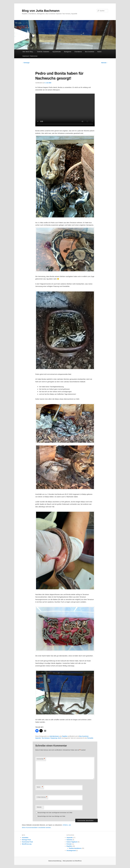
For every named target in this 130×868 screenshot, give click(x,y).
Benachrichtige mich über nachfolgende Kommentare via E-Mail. (55, 813)
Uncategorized (71, 851)
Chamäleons (78, 52)
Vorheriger (26, 63)
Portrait (69, 844)
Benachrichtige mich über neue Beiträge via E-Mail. (52, 816)
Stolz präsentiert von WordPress (72, 861)
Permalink (90, 738)
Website (39, 807)
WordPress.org (27, 844)
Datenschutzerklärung (55, 861)
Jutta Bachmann (54, 736)
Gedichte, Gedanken (43, 52)
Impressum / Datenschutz (30, 56)
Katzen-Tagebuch (72, 842)
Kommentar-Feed (27, 842)
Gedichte (69, 840)
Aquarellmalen (57, 52)
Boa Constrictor (90, 52)
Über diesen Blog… (28, 52)
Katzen (99, 52)
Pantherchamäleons (75, 848)
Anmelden (25, 838)
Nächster (105, 63)
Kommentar (41, 759)
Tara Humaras (46, 738)
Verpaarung (54, 738)
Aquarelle (70, 838)
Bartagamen (68, 52)
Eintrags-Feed (26, 840)
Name (40, 787)
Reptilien (65, 736)
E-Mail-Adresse (42, 797)
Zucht (59, 738)
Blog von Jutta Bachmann (41, 11)
